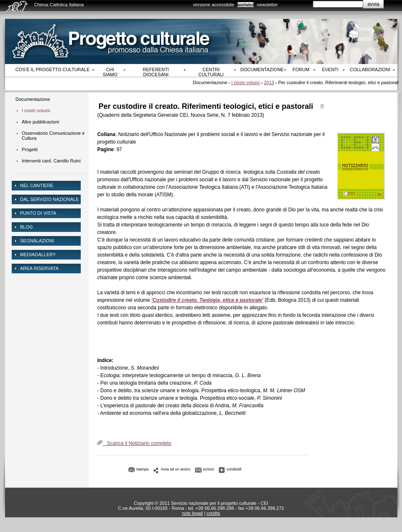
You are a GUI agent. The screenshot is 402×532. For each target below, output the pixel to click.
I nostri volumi (246, 82)
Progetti (30, 149)
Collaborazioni (370, 69)
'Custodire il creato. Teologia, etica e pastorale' (207, 300)
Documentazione (262, 69)
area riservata (39, 268)
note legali (192, 513)
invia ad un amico (176, 469)
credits (213, 513)
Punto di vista (38, 213)
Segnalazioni (37, 241)
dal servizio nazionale (50, 199)
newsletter (267, 5)
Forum (301, 69)
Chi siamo (110, 72)
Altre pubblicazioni (40, 122)
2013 (269, 82)
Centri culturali (211, 72)
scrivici (246, 5)
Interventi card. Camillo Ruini (51, 161)
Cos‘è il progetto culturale (53, 69)
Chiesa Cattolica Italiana (59, 5)
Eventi (330, 69)
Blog (27, 227)
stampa (143, 469)
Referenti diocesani (156, 72)
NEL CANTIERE (37, 185)
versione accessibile (213, 5)
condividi (234, 469)
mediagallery (38, 254)
